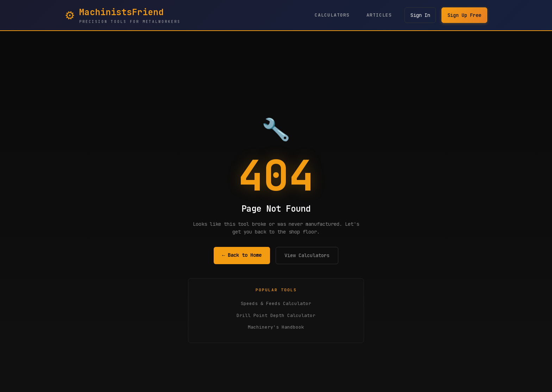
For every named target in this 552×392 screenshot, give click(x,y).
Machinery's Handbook (276, 327)
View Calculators (307, 255)
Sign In (420, 15)
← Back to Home (242, 255)
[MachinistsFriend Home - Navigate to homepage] (123, 15)
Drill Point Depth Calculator (276, 315)
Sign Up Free (464, 15)
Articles (379, 15)
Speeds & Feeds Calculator (276, 303)
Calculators (332, 15)
